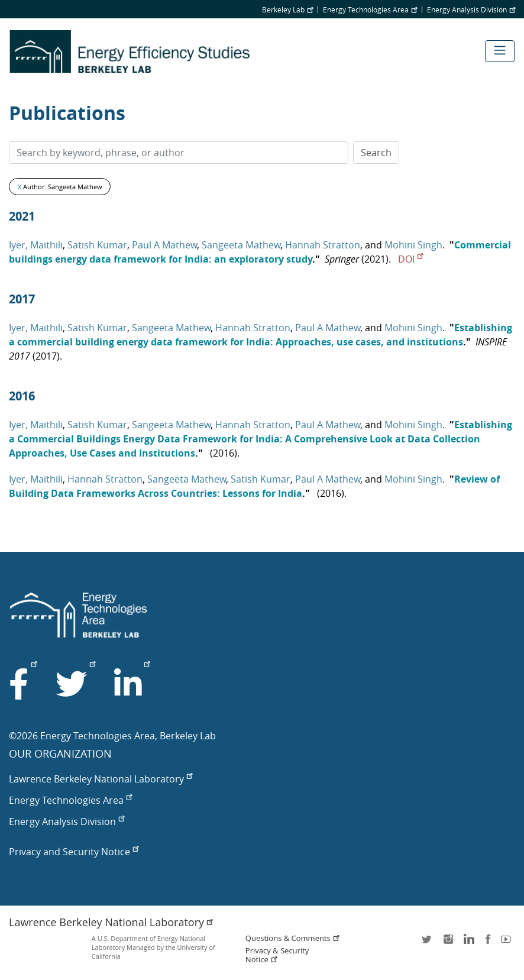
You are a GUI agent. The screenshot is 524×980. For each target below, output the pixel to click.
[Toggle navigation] (500, 51)
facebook (488, 943)
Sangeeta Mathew (241, 245)
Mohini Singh (413, 245)
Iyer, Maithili (36, 245)
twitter (428, 943)
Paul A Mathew (164, 245)
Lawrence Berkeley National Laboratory (101, 779)
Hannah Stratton (323, 245)
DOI (410, 259)
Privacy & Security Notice (277, 955)
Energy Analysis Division (471, 9)
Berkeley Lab (287, 9)
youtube (508, 943)
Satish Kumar (97, 245)
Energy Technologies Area (370, 9)
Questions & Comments (293, 938)
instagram (448, 943)
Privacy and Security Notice (74, 852)
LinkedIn (468, 943)
